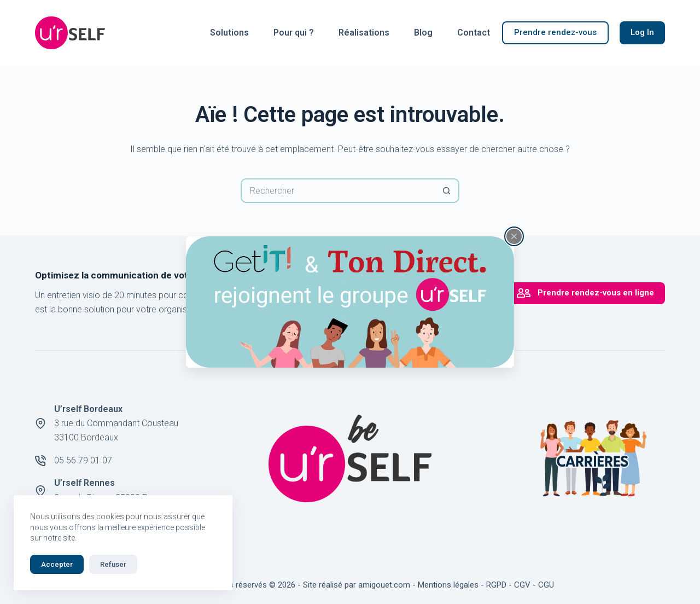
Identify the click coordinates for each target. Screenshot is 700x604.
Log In (642, 32)
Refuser (113, 564)
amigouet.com (384, 585)
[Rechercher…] (338, 191)
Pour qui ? (294, 33)
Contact (474, 33)
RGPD (496, 585)
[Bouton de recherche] (447, 191)
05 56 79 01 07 (83, 460)
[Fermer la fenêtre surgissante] (514, 236)
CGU (546, 585)
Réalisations (364, 33)
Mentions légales (448, 585)
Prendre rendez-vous (555, 32)
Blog (423, 33)
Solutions (229, 33)
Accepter (57, 564)
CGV (522, 585)
